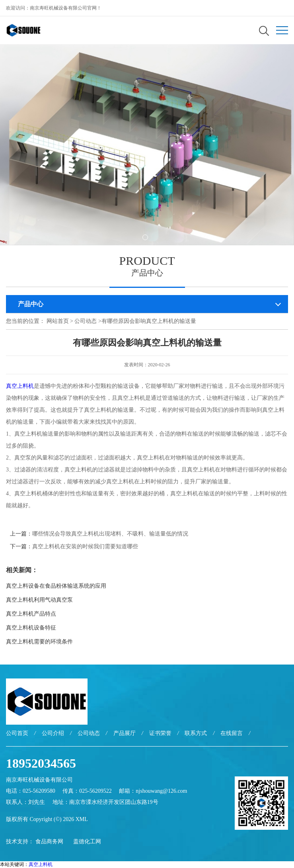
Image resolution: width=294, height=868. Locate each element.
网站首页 (58, 321)
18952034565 (41, 763)
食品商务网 (49, 842)
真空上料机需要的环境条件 (39, 642)
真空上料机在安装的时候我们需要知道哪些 (85, 546)
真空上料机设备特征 (31, 628)
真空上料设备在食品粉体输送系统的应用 (56, 586)
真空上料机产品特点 (31, 614)
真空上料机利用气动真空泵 (39, 600)
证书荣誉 (160, 733)
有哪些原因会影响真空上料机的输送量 (149, 321)
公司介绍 (53, 733)
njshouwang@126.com (161, 791)
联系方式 (196, 733)
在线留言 (232, 733)
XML (82, 819)
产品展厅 (125, 733)
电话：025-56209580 (31, 791)
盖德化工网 (87, 842)
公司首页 (17, 733)
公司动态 (86, 321)
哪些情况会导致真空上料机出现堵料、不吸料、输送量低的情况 (110, 534)
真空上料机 (20, 386)
